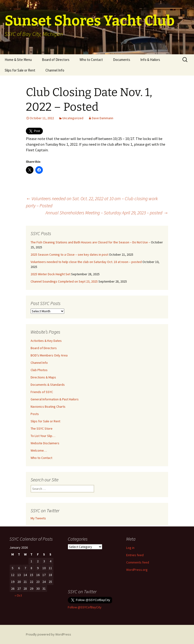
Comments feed (138, 562)
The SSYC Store (42, 428)
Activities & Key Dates (46, 341)
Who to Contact (91, 60)
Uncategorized (73, 118)
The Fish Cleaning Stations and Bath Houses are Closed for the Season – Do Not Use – (90, 242)
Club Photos (39, 370)
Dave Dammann (103, 118)
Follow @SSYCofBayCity (85, 607)
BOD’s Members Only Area (49, 355)
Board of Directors (56, 60)
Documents (122, 60)
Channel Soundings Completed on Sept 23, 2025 (64, 281)
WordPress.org (137, 570)
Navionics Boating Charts (48, 407)
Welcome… (39, 450)
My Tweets (38, 518)
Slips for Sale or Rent (20, 70)
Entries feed (135, 555)
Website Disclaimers (45, 443)
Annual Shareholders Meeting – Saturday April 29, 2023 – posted (107, 213)
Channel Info (55, 70)
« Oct (18, 595)
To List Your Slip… (43, 436)
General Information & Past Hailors (55, 399)
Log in (130, 548)
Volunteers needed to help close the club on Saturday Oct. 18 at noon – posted (86, 262)
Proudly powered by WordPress (48, 634)
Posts (35, 414)
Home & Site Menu (18, 60)
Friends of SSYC (42, 392)
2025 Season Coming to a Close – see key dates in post (69, 254)
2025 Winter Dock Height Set (51, 274)
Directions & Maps (43, 377)
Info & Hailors (150, 60)
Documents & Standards (48, 385)
